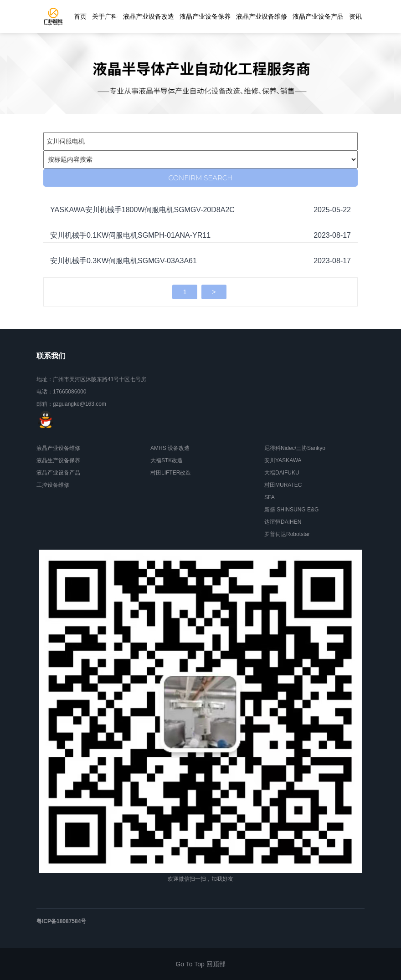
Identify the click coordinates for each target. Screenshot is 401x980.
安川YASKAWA (283, 460)
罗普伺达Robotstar (287, 534)
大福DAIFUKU (282, 473)
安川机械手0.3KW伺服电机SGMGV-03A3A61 (123, 261)
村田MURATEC (283, 485)
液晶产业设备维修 (262, 16)
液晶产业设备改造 (149, 16)
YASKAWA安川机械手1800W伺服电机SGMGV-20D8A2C (142, 210)
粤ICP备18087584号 (61, 921)
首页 (80, 16)
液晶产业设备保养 (205, 16)
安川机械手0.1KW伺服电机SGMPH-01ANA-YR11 (130, 235)
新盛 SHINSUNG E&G (291, 510)
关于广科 (105, 16)
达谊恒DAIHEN (283, 522)
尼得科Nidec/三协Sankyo (295, 448)
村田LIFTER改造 (171, 473)
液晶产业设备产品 (318, 16)
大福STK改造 (167, 460)
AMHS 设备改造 (170, 448)
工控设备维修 (53, 485)
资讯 (355, 16)
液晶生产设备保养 (58, 460)
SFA (270, 497)
